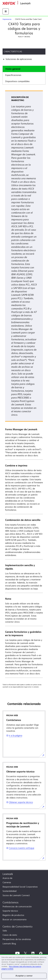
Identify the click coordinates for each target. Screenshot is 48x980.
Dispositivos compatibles (17, 81)
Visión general (13, 69)
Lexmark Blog (9, 944)
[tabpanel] (24, 384)
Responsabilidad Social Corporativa (20, 887)
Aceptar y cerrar (24, 976)
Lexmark (8, 874)
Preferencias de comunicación (17, 907)
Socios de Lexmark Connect (16, 895)
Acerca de (7, 878)
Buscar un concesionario (15, 919)
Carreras (7, 882)
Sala (5, 931)
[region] (24, 967)
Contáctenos (10, 902)
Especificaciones (13, 75)
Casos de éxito (10, 935)
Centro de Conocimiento (18, 927)
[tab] (24, 69)
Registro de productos (13, 915)
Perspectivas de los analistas (17, 939)
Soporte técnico (10, 911)
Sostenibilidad (9, 891)
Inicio (33, 3)
